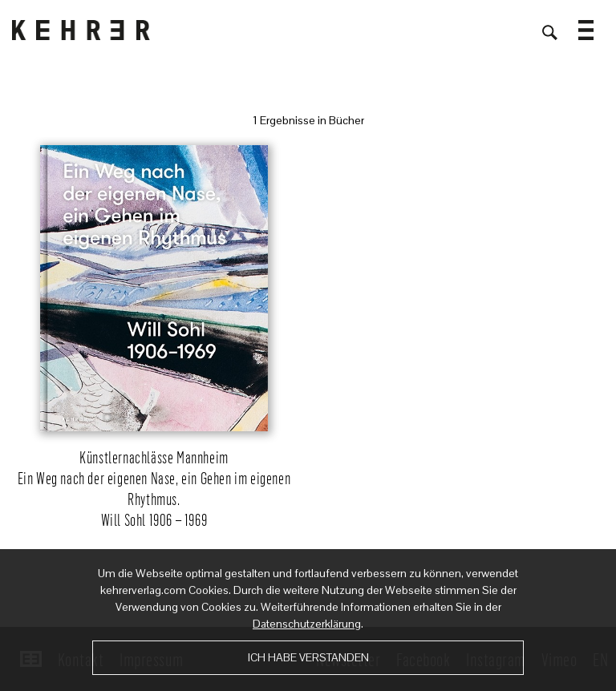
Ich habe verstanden (308, 657)
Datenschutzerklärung (307, 624)
